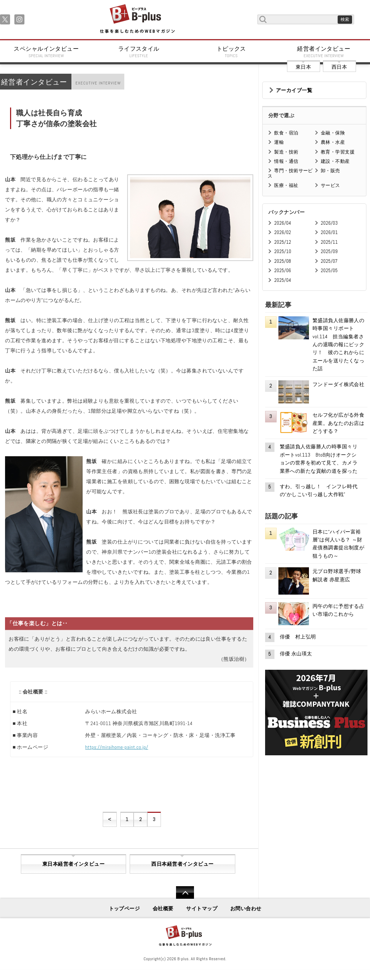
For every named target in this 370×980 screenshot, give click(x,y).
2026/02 (283, 232)
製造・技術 (286, 152)
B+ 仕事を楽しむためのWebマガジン (137, 19)
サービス (330, 185)
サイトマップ (202, 908)
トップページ (124, 908)
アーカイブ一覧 (294, 90)
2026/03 (329, 223)
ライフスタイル (139, 52)
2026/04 (283, 223)
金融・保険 (333, 133)
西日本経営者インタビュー (182, 864)
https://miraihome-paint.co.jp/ (117, 747)
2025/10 (283, 251)
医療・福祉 (286, 185)
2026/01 (329, 232)
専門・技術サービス (290, 173)
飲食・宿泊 (286, 133)
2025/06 (283, 271)
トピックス (231, 52)
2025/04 (283, 280)
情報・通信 (286, 161)
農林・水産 (333, 142)
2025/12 (283, 242)
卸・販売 (330, 171)
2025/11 (329, 242)
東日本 (303, 67)
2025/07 (329, 261)
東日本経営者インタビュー (73, 864)
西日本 (339, 67)
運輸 (279, 142)
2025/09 (329, 251)
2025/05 (329, 271)
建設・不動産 (335, 161)
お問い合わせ (246, 908)
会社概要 (163, 908)
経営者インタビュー (324, 52)
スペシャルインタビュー (46, 52)
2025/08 (283, 261)
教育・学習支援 (338, 152)
